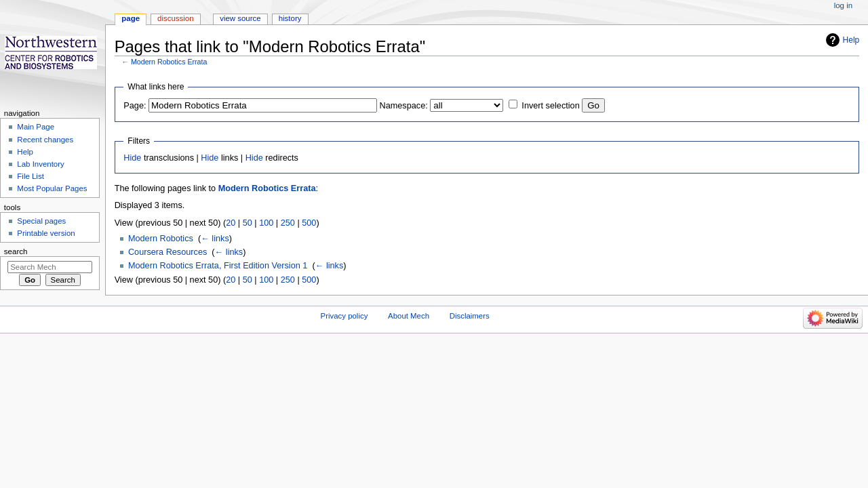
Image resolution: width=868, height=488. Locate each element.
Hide (132, 158)
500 (309, 223)
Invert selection (550, 106)
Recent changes (45, 140)
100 (266, 223)
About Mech (409, 316)
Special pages (41, 221)
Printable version (46, 233)
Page (131, 18)
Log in (843, 5)
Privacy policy (344, 316)
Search (16, 251)
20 (231, 223)
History (290, 18)
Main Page (36, 127)
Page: (135, 106)
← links (215, 239)
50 (248, 223)
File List (30, 176)
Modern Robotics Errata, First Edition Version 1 (218, 266)
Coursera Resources (167, 252)
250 (288, 223)
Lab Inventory (40, 164)
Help (851, 40)
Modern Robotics (161, 239)
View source (240, 18)
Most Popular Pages (52, 188)
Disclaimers (470, 316)
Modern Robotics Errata (169, 62)
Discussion (175, 18)
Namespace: (404, 106)
